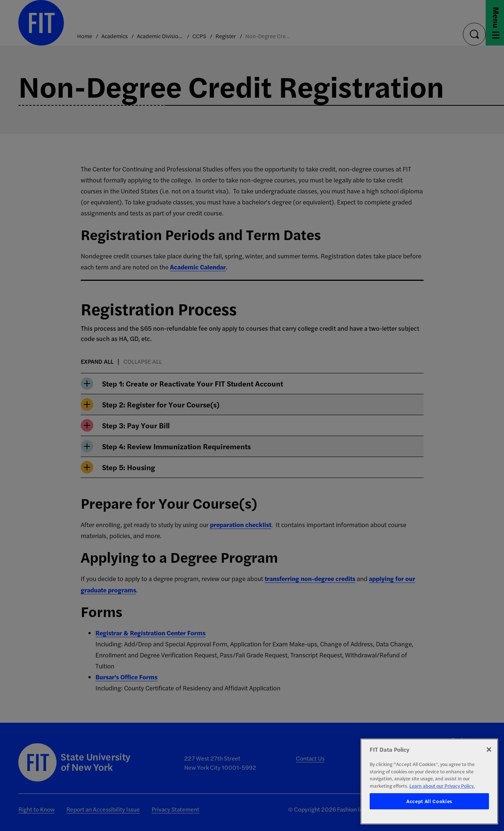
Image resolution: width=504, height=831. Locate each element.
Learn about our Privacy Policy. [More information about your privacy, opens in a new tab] (442, 786)
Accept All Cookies (429, 801)
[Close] (489, 750)
